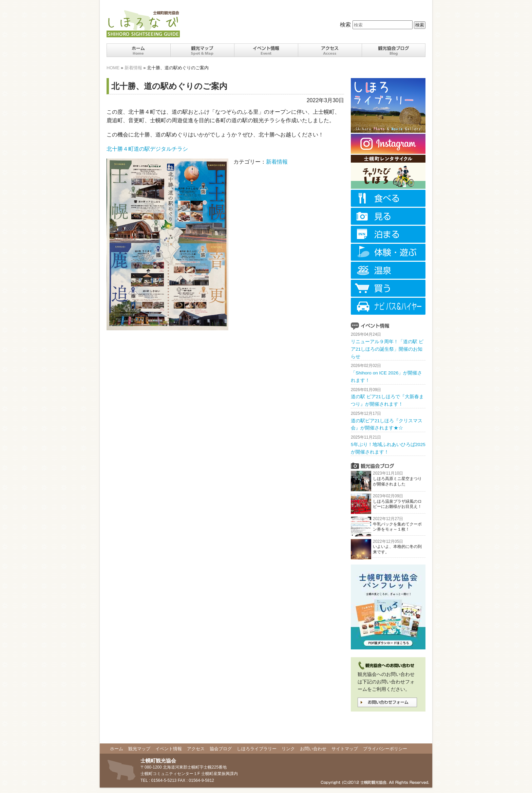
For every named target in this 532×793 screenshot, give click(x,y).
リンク (288, 749)
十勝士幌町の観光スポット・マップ (202, 50)
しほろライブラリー (257, 749)
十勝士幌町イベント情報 (266, 50)
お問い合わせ (313, 749)
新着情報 (133, 68)
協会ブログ (221, 749)
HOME (113, 68)
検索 (345, 25)
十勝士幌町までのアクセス (330, 50)
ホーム (138, 50)
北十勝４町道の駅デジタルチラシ (147, 149)
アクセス (196, 749)
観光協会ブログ (394, 50)
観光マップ (139, 749)
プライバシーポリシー (385, 749)
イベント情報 (169, 749)
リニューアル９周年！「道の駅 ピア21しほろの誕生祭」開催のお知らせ (387, 349)
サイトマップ (345, 749)
